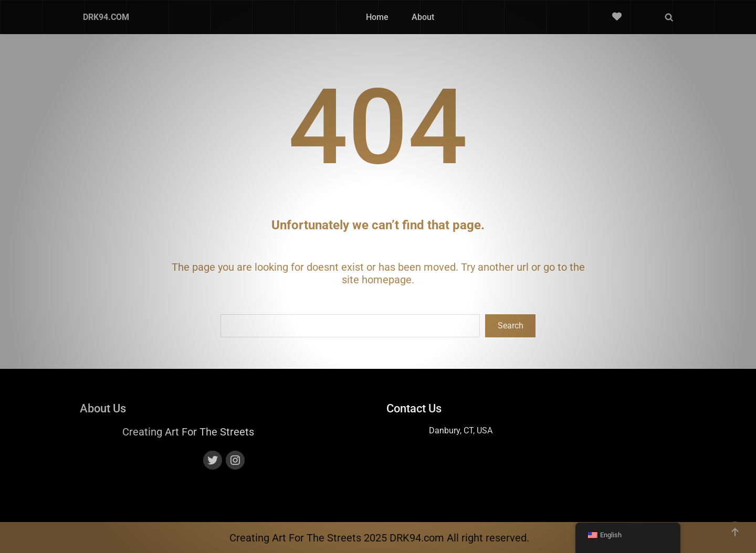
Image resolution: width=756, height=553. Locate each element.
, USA (483, 430)
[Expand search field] (669, 17)
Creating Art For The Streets (188, 431)
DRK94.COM (106, 17)
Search (511, 326)
